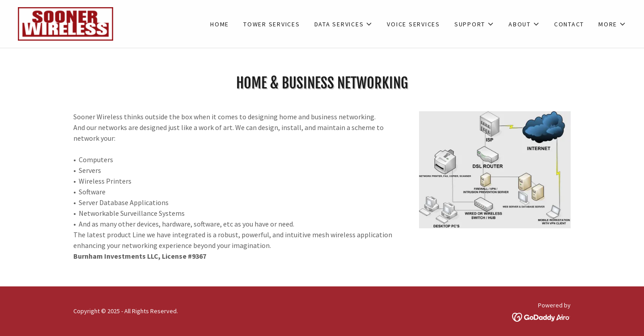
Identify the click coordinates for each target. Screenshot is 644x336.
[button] (344, 24)
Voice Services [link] (413, 24)
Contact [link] (569, 24)
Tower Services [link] (272, 24)
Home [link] (220, 24)
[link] (66, 23)
